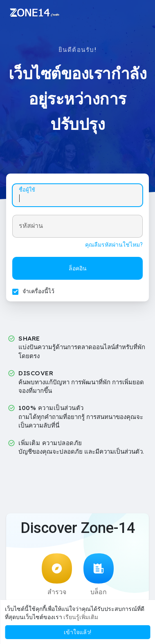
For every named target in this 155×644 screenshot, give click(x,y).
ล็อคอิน (78, 268)
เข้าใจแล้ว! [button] (77, 632)
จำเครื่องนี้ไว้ (38, 291)
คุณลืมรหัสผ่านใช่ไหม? (114, 245)
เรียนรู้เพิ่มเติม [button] (81, 617)
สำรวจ (57, 575)
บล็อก (99, 575)
